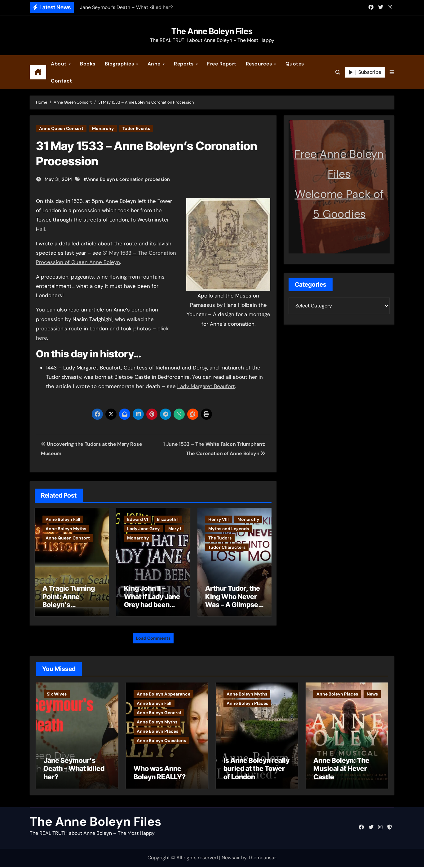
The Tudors (220, 538)
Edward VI (138, 519)
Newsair (231, 859)
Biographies (120, 64)
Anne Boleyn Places (157, 730)
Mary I (175, 529)
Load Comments (153, 637)
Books (88, 64)
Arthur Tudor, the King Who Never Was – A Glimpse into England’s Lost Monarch (233, 605)
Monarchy (103, 128)
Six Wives (57, 692)
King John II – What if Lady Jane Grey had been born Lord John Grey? (152, 605)
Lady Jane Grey (143, 529)
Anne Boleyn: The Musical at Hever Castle (341, 770)
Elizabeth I (168, 519)
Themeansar (262, 859)
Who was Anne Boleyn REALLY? (160, 774)
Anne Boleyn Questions (161, 739)
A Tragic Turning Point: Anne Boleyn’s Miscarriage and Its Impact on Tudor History (69, 609)
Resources (260, 64)
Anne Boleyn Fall (63, 519)
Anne (155, 64)
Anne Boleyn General (159, 711)
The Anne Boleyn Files (212, 31)
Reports (184, 64)
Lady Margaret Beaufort (206, 386)
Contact (62, 81)
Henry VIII (219, 519)
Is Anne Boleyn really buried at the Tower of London (256, 770)
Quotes (295, 64)
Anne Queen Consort (61, 128)
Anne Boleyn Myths (66, 529)
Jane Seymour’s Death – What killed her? (74, 770)
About (59, 64)
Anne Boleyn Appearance (163, 692)
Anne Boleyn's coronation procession (128, 179)
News (372, 692)
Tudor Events (136, 128)
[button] (392, 72)
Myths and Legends (229, 529)
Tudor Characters (227, 547)
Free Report (222, 64)
